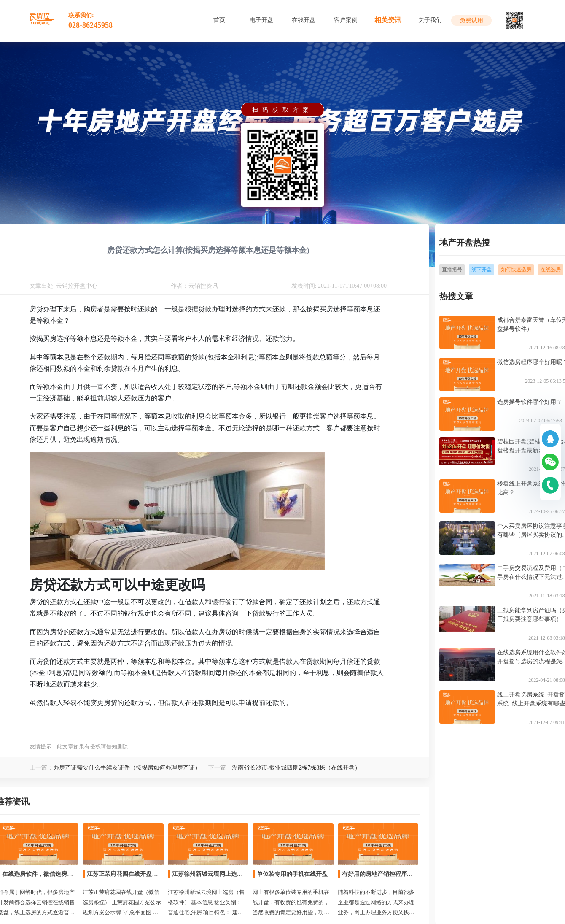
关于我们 (430, 20)
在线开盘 (304, 20)
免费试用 (471, 20)
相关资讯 (388, 20)
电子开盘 (261, 20)
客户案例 (346, 20)
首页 (219, 20)
